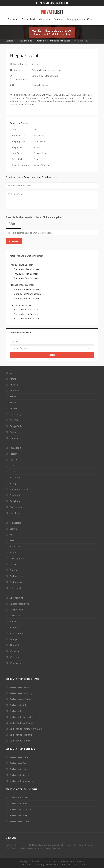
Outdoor (14, 570)
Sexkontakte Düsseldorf (22, 717)
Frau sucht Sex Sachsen (21, 265)
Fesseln (13, 454)
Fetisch (13, 460)
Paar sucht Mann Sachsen (27, 318)
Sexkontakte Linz (18, 769)
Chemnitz (36, 85)
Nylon (13, 552)
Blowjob (14, 408)
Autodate (14, 391)
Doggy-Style (16, 426)
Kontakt (66, 864)
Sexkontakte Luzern (20, 821)
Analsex (14, 385)
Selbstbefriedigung (19, 604)
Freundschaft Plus (19, 489)
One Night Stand (18, 558)
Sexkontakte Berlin (19, 687)
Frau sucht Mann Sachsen (27, 269)
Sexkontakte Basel (19, 815)
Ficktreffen (15, 477)
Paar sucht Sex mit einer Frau (46, 70)
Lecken (13, 529)
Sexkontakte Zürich (19, 798)
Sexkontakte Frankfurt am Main (26, 729)
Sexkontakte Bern (19, 804)
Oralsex (14, 564)
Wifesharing (16, 663)
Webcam (14, 651)
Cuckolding (15, 414)
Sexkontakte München (21, 699)
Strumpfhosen (17, 633)
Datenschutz (25, 864)
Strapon (14, 627)
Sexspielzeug (16, 610)
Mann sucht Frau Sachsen (27, 289)
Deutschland (28, 19)
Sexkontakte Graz (19, 763)
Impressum (80, 864)
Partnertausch (17, 582)
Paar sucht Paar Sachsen (26, 309)
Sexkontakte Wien (19, 757)
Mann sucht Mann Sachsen (27, 294)
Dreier (13, 432)
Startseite (13, 19)
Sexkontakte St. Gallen (21, 809)
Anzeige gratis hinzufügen (80, 19)
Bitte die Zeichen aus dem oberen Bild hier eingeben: (34, 217)
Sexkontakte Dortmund (21, 723)
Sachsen (40, 41)
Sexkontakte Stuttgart (21, 735)
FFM (12, 466)
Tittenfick (14, 645)
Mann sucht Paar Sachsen (27, 298)
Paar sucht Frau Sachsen (26, 314)
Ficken (13, 471)
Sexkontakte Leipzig (20, 711)
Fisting (13, 483)
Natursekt (15, 546)
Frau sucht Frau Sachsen (26, 274)
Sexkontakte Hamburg (21, 693)
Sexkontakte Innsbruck (21, 781)
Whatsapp (15, 657)
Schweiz (58, 19)
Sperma (14, 621)
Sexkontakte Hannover (21, 741)
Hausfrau (15, 513)
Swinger (14, 639)
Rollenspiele (16, 588)
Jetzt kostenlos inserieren (52, 3)
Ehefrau (14, 438)
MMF (12, 541)
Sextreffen (15, 616)
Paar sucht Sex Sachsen (59, 41)
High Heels (15, 523)
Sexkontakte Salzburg (21, 775)
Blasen (13, 402)
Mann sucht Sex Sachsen (22, 285)
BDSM (13, 397)
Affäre (13, 379)
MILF (12, 535)
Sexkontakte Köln (18, 705)
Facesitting (15, 448)
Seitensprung (16, 598)
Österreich (44, 19)
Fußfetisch (15, 495)
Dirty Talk (15, 420)
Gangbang (15, 501)
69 (11, 373)
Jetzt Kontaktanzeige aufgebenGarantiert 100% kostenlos (52, 32)
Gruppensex (16, 507)
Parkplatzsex (16, 576)
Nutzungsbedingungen (47, 864)
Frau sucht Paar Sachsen (26, 278)
